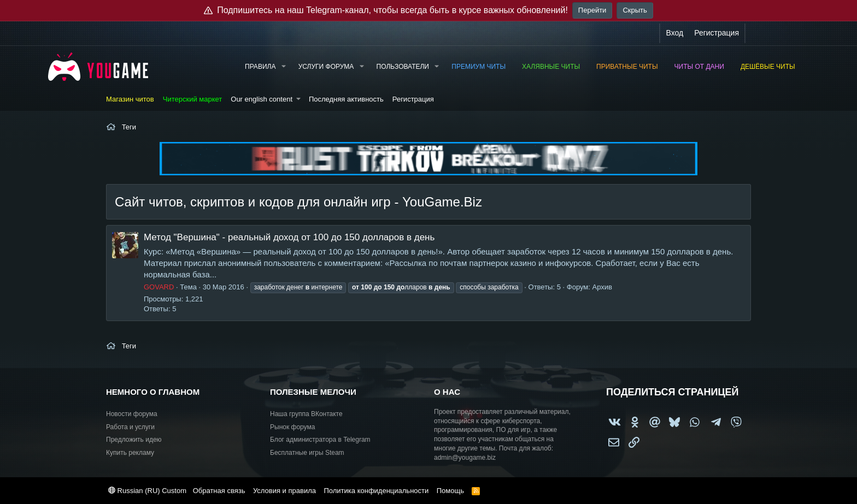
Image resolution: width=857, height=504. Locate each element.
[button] (283, 67)
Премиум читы (479, 67)
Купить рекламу (130, 453)
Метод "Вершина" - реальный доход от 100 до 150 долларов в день (289, 237)
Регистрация (413, 99)
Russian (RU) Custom (147, 491)
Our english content (262, 99)
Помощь (450, 491)
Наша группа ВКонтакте (306, 414)
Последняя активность (346, 99)
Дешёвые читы (768, 67)
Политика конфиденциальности (376, 491)
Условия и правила (284, 491)
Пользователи (403, 67)
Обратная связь (219, 491)
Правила (260, 67)
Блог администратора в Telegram (320, 440)
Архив (602, 287)
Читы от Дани (699, 67)
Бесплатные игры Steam (307, 453)
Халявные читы (551, 67)
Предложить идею (134, 440)
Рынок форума (292, 427)
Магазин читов (130, 99)
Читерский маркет (193, 99)
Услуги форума (326, 67)
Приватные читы (627, 67)
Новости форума (132, 414)
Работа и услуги (130, 427)
